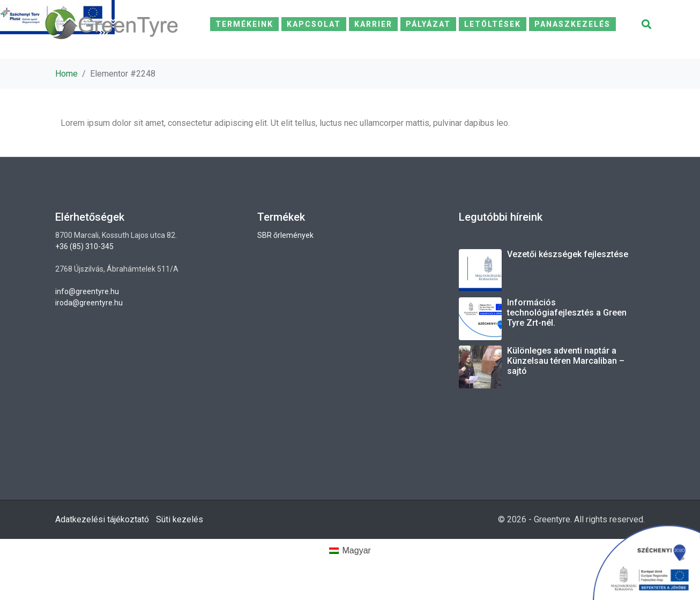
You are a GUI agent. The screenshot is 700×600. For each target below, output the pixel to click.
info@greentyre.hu (87, 291)
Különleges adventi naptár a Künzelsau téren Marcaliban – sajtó (566, 361)
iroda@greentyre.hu (89, 303)
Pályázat (428, 24)
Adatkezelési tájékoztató (102, 519)
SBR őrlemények (285, 235)
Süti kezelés (180, 519)
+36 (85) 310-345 (84, 246)
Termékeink (244, 24)
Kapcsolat (314, 24)
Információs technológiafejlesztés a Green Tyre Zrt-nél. (567, 313)
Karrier (373, 24)
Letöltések (493, 24)
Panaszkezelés (572, 24)
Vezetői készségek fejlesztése (568, 254)
